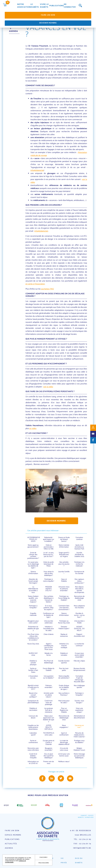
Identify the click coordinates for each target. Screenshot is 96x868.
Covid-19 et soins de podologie (49, 703)
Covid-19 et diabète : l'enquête (33, 756)
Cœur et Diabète (64, 580)
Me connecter (70, 6)
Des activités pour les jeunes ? (64, 564)
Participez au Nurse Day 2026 (64, 622)
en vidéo (33, 429)
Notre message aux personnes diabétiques (79, 756)
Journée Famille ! (64, 573)
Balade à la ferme (49, 654)
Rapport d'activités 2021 (79, 635)
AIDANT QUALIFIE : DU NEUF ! (79, 629)
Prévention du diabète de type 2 (33, 629)
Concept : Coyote (87, 816)
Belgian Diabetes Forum (79, 749)
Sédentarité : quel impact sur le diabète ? (49, 539)
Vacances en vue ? (79, 726)
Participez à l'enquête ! (33, 607)
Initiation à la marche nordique (64, 646)
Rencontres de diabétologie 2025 (79, 598)
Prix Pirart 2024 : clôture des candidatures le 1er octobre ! (33, 637)
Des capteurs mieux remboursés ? (79, 581)
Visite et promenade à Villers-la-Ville (49, 547)
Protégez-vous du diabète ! (79, 742)
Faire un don (48, 15)
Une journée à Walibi (79, 622)
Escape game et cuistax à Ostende (49, 743)
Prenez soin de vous (48, 763)
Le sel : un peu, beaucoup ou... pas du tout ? (48, 555)
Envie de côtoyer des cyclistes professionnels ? (33, 556)
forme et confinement (33, 742)
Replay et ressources (64, 635)
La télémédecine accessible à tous (33, 590)
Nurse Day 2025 (33, 644)
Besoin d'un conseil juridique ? (33, 695)
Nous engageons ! (64, 726)
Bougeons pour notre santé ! (33, 622)
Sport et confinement (64, 734)
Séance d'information (64, 614)
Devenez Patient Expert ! (64, 628)
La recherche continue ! (79, 645)
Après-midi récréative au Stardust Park (79, 547)
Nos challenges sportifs (79, 687)
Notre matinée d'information (64, 546)
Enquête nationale (33, 614)
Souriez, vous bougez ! (79, 702)
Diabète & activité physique (33, 663)
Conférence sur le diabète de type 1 (49, 615)
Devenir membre (48, 23)
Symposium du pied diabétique (33, 702)
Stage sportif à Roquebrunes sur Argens (64, 555)
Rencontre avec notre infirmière (33, 749)
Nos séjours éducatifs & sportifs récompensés (79, 590)
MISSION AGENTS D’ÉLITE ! (48, 589)
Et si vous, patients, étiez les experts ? (49, 608)
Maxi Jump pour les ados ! (64, 702)
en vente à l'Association (35, 284)
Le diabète (35, 6)
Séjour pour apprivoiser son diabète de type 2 (49, 719)
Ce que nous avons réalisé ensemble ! (79, 655)
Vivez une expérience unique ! (79, 710)
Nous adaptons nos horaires (79, 607)
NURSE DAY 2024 (33, 654)
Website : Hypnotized (86, 818)
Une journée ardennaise (49, 622)
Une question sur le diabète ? (48, 677)
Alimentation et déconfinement (79, 717)
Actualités (11, 844)
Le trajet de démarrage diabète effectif (64, 743)
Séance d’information (33, 573)
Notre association (24, 6)
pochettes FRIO (47, 289)
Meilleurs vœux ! (64, 762)
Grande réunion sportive (64, 662)
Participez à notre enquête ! (49, 580)
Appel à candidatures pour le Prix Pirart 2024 (48, 647)
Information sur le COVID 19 (33, 763)
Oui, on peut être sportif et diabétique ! (49, 756)
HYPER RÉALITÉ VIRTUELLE (49, 727)
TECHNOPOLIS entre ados (48, 734)
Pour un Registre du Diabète (64, 710)
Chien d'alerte (49, 634)
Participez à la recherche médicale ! (79, 564)
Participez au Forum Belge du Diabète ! (64, 598)
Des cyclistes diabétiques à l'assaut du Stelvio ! (49, 599)
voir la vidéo (48, 387)
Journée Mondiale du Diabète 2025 (79, 555)
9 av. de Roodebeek (81, 831)
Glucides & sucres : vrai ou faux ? (79, 615)
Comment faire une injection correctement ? (64, 608)
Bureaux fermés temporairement (79, 669)
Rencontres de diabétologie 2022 (64, 718)
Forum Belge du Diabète (49, 669)
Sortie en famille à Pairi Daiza (33, 670)
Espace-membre (13, 835)
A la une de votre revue (64, 749)
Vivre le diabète (44, 6)
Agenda (9, 848)
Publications (57, 6)
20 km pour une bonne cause (64, 755)
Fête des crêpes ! (79, 662)
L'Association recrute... (33, 677)
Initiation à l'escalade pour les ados (48, 629)
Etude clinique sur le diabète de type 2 (64, 687)
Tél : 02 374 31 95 (82, 839)
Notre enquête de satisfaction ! (64, 677)
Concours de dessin (33, 717)
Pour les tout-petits (64, 669)
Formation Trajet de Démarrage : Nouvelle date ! (79, 679)
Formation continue (79, 538)
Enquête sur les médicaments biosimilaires (33, 727)
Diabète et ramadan (64, 654)
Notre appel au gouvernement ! (33, 546)
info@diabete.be (37, 170)
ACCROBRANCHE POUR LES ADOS (34, 539)
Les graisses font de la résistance (49, 710)
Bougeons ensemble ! (49, 749)
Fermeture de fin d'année (79, 573)
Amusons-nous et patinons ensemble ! (64, 589)
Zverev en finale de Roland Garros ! (64, 539)
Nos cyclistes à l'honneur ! (64, 694)
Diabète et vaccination (33, 709)
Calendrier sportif (33, 734)
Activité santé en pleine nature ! (49, 695)
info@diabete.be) (41, 231)
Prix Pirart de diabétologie (49, 662)
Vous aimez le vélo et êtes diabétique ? (48, 574)
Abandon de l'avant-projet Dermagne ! (33, 581)
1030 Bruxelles (83, 835)
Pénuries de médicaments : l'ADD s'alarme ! (79, 735)
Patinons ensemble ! (49, 687)
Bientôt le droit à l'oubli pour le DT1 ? (33, 687)
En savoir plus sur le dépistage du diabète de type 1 (33, 565)
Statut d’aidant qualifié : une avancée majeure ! (33, 599)
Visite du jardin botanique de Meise (49, 564)
